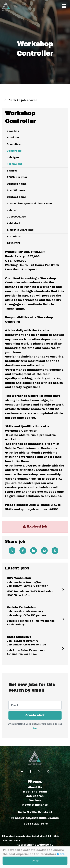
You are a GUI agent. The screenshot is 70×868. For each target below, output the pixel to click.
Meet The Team (35, 792)
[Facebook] (23, 551)
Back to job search (23, 100)
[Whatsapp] (55, 551)
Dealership (14, 151)
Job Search (35, 796)
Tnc (35, 728)
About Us (35, 787)
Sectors (35, 800)
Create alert (35, 715)
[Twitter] (12, 551)
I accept (35, 861)
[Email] (44, 551)
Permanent (14, 164)
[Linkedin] (33, 551)
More (61, 854)
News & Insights (35, 805)
